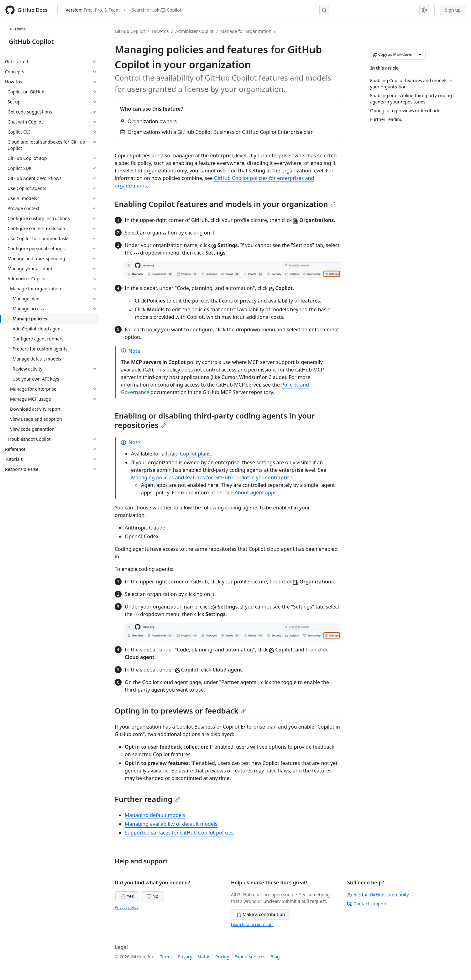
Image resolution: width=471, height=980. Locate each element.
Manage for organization (246, 31)
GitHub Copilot (31, 42)
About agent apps (256, 493)
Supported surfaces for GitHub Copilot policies (179, 833)
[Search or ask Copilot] (229, 10)
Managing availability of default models (171, 824)
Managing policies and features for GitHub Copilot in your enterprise (212, 477)
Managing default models (155, 815)
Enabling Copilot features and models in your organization (225, 204)
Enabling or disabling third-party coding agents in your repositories (215, 420)
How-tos (160, 31)
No (152, 896)
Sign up (453, 10)
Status (204, 957)
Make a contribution (261, 914)
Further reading (147, 799)
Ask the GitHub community (378, 895)
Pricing (222, 957)
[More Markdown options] (420, 55)
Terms (166, 957)
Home (17, 29)
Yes (127, 896)
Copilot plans (195, 454)
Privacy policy (127, 907)
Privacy (185, 957)
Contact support (367, 904)
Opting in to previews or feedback (180, 711)
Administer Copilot (195, 31)
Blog (275, 957)
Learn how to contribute (252, 925)
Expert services (250, 957)
